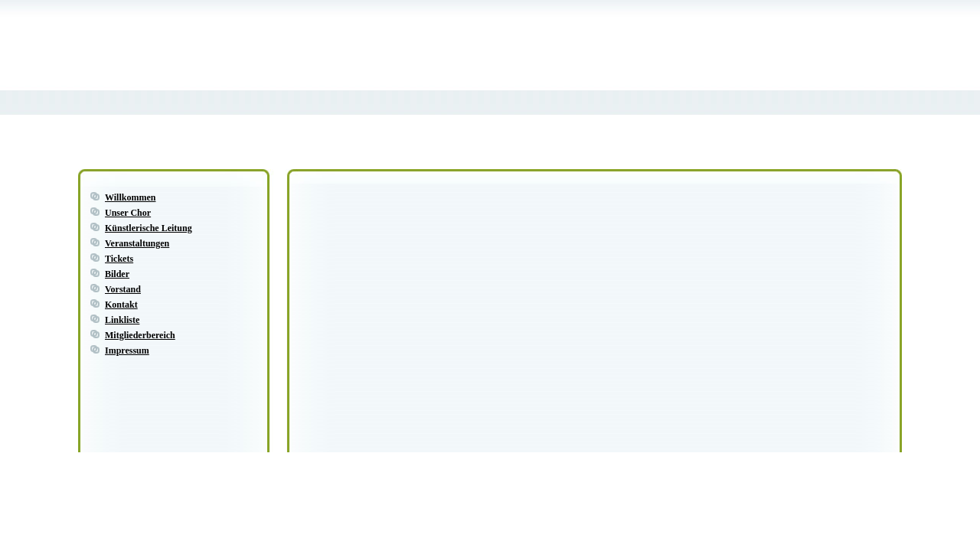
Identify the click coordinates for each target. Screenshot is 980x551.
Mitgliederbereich (140, 335)
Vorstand (123, 289)
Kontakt (121, 305)
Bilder (117, 274)
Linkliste (122, 320)
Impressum (127, 350)
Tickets (119, 259)
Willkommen (130, 197)
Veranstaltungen (137, 243)
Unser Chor (128, 213)
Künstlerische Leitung (149, 228)
